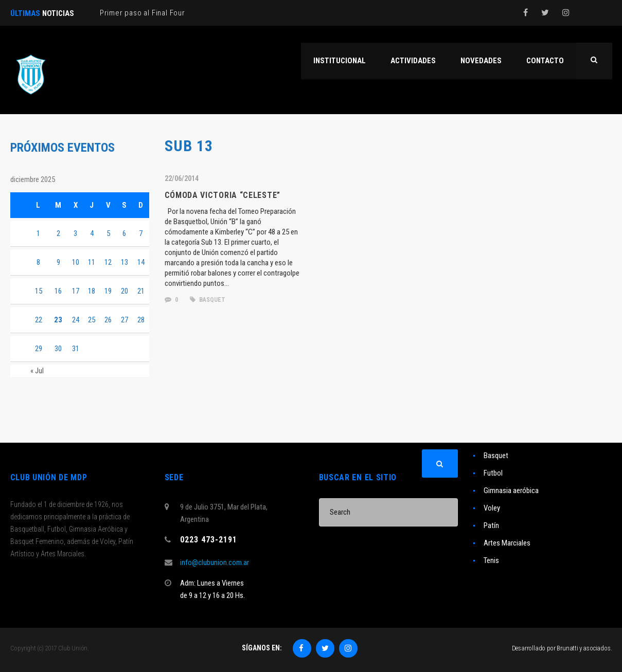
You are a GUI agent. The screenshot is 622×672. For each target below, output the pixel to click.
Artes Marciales (507, 543)
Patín (491, 525)
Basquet (496, 456)
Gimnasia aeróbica (511, 491)
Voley (492, 508)
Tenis (491, 560)
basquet (208, 300)
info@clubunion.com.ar (215, 562)
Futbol (493, 473)
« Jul (37, 371)
